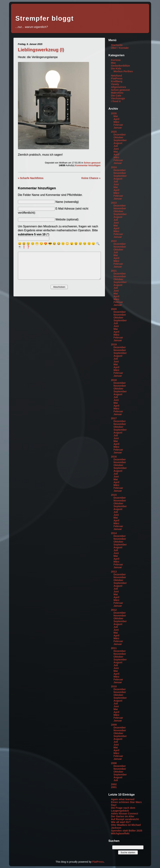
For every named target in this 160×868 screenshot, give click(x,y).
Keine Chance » (91, 178)
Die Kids (116, 69)
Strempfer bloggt (45, 18)
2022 (114, 241)
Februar (118, 125)
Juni (116, 149)
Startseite (117, 45)
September (120, 140)
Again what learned (123, 799)
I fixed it (116, 101)
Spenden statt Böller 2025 (127, 831)
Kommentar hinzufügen (88, 165)
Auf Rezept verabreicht (125, 819)
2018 (114, 380)
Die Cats (116, 96)
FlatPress (117, 79)
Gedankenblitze (120, 66)
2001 (114, 787)
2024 (114, 167)
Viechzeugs (118, 98)
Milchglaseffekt (120, 833)
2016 (114, 457)
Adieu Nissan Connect (125, 814)
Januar (118, 128)
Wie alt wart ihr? (121, 822)
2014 (114, 533)
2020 (114, 309)
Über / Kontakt (120, 48)
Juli (116, 146)
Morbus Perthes (123, 71)
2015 (114, 495)
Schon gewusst (92, 163)
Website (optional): (67, 219)
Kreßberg (117, 81)
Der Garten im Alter (123, 816)
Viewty (115, 84)
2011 (114, 648)
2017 (114, 418)
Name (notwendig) (67, 202)
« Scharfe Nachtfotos (31, 178)
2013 (114, 572)
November (120, 173)
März (116, 122)
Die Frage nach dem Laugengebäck (123, 809)
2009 (114, 725)
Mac (113, 63)
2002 (114, 784)
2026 (114, 113)
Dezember (120, 135)
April (116, 119)
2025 (114, 132)
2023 (114, 203)
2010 (114, 686)
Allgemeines (119, 87)
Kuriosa (116, 60)
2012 (114, 610)
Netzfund (116, 76)
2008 (114, 763)
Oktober (118, 137)
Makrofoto (117, 93)
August (118, 143)
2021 (114, 271)
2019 (114, 344)
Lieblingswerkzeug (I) (41, 50)
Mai (116, 116)
